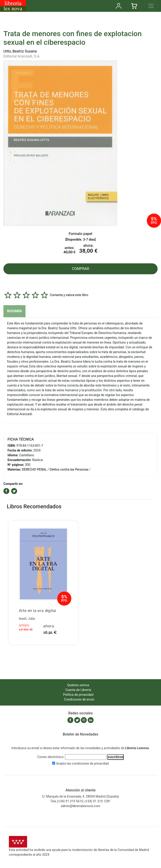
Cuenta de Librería (78, 690)
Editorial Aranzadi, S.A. (22, 56)
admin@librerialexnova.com (80, 806)
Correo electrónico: (51, 757)
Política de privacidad (78, 695)
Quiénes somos (78, 685)
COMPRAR (81, 269)
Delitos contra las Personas (69, 469)
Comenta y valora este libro (69, 295)
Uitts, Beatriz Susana (20, 51)
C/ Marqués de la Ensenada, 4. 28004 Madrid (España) (80, 796)
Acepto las (82, 763)
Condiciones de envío (79, 699)
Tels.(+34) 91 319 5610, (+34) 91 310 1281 (80, 801)
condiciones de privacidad (90, 763)
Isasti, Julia (27, 619)
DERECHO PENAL (34, 469)
